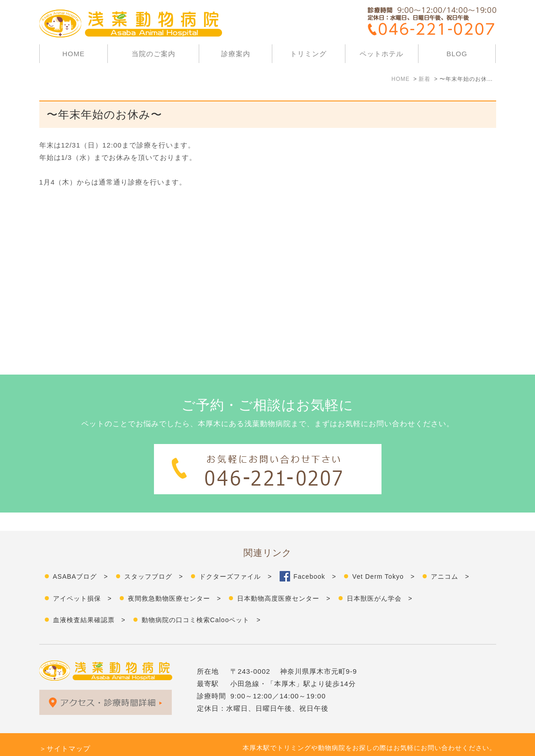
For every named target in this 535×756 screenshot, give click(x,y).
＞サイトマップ (65, 730)
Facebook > (315, 558)
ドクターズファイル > (236, 558)
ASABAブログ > (81, 558)
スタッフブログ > (154, 558)
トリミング (308, 54)
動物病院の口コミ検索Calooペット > (201, 602)
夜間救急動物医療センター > (175, 580)
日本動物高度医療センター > (284, 580)
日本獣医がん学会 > (380, 580)
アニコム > (450, 558)
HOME (73, 54)
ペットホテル (381, 54)
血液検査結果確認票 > (89, 602)
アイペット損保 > (82, 580)
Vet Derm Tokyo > (384, 558)
